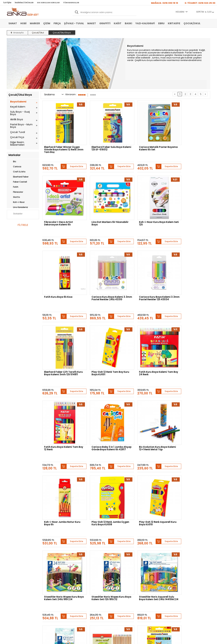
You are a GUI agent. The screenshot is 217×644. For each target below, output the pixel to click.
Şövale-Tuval (14, 590)
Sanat (13, 23)
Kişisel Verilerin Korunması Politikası (55, 586)
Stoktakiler (16, 214)
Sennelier (148, 539)
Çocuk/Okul (192, 23)
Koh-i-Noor (17, 202)
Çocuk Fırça (17, 137)
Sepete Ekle (73, 157)
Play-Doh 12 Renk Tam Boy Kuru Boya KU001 (146, 275)
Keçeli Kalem (18, 107)
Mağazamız (115, 575)
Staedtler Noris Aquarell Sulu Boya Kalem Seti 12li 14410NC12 (105, 471)
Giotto (14, 197)
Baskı (128, 23)
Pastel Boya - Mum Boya (21, 126)
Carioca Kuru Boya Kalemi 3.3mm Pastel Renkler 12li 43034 (60, 276)
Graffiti (105, 23)
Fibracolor (16, 192)
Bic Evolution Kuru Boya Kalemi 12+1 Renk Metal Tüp (146, 340)
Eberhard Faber (18, 177)
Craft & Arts (17, 172)
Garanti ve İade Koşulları (54, 580)
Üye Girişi (81, 575)
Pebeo (161, 539)
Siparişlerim (82, 585)
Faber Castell (18, 182)
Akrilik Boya (17, 119)
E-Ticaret (98, 640)
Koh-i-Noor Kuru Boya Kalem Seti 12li (105, 209)
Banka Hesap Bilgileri (52, 570)
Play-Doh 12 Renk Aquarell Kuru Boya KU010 (103, 405)
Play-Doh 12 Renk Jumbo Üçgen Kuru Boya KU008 (59, 405)
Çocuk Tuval (18, 132)
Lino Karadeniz (18, 207)
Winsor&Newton (85, 539)
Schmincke (194, 536)
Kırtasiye (174, 23)
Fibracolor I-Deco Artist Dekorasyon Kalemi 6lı (188, 144)
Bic (12, 162)
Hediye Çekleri (117, 585)
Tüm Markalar (71, 3)
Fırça (57, 23)
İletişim (7, 3)
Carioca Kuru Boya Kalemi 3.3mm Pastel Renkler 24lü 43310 (189, 210)
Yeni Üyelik (81, 570)
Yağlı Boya (13, 580)
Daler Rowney (105, 539)
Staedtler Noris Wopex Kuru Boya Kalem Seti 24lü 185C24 (147, 405)
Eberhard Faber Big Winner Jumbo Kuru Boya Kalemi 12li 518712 (190, 471)
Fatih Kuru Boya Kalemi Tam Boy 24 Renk (190, 275)
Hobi (23, 23)
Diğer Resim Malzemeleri (17, 144)
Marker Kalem (15, 585)
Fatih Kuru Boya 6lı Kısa (144, 208)
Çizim (47, 23)
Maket (92, 23)
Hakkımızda (116, 570)
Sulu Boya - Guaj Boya (20, 113)
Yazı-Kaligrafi (145, 23)
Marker (35, 23)
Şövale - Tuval (74, 23)
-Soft (90, 640)
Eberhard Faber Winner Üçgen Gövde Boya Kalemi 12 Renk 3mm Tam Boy (62, 145)
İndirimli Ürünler (24, 3)
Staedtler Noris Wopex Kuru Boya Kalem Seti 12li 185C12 (190, 405)
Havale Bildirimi (83, 580)
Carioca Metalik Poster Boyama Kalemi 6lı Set (144, 144)
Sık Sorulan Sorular (48, 3)
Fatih (13, 187)
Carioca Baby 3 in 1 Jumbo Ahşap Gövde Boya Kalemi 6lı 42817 (105, 341)
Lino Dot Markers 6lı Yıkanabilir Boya (56, 209)
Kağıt (118, 23)
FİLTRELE (23, 225)
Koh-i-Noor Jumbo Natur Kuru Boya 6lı (188, 340)
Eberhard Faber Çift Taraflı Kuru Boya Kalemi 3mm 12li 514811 (104, 276)
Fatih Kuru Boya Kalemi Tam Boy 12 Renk (61, 340)
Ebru (161, 23)
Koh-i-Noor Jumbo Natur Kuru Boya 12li (145, 470)
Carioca (15, 167)
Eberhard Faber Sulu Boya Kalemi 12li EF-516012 (103, 144)
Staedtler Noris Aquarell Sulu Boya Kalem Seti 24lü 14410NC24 (62, 471)
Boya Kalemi (18, 102)
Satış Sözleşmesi (50, 575)
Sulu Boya (13, 570)
